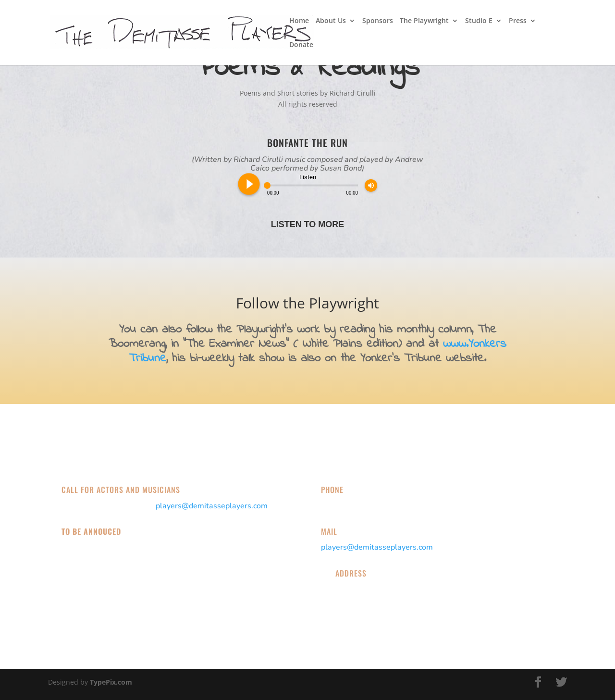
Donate (301, 45)
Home (299, 21)
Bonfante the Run (307, 143)
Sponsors (378, 21)
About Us (331, 21)
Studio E (479, 21)
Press (518, 21)
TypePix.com (111, 682)
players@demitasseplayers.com (212, 506)
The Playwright (424, 21)
